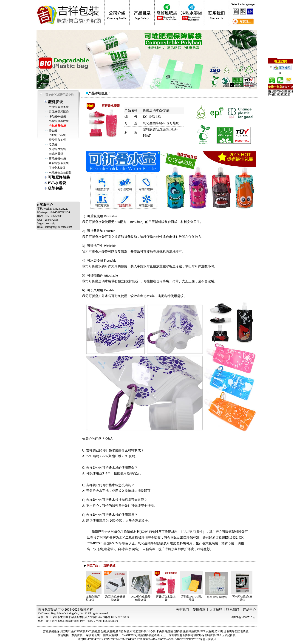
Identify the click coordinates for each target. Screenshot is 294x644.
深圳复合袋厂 (94, 635)
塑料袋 (178, 631)
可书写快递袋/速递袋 (243, 598)
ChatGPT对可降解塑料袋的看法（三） (145, 635)
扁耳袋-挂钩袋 (57, 159)
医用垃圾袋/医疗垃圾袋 (91, 598)
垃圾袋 (52, 144)
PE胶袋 (81, 631)
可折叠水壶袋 (57, 168)
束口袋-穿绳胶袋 (58, 112)
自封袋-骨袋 (56, 154)
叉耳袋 (219, 631)
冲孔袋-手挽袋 (57, 116)
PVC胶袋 (92, 631)
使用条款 (199, 610)
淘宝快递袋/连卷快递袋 (116, 598)
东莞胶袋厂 (78, 635)
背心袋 (52, 130)
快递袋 (111, 631)
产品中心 (249, 610)
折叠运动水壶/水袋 (167, 598)
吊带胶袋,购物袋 (218, 597)
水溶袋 (210, 631)
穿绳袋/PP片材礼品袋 (193, 598)
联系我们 (233, 610)
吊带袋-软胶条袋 (58, 107)
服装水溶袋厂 (111, 635)
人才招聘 (216, 610)
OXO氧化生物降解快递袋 (142, 598)
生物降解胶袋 (191, 631)
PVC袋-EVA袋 (57, 135)
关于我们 (182, 610)
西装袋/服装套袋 (58, 163)
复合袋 (102, 631)
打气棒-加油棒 (57, 140)
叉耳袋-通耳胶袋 (58, 121)
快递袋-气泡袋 (57, 149)
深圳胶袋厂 (64, 631)
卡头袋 (160, 631)
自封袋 (125, 631)
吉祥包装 (45, 610)
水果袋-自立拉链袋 (60, 173)
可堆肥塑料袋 (138, 631)
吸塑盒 (169, 631)
